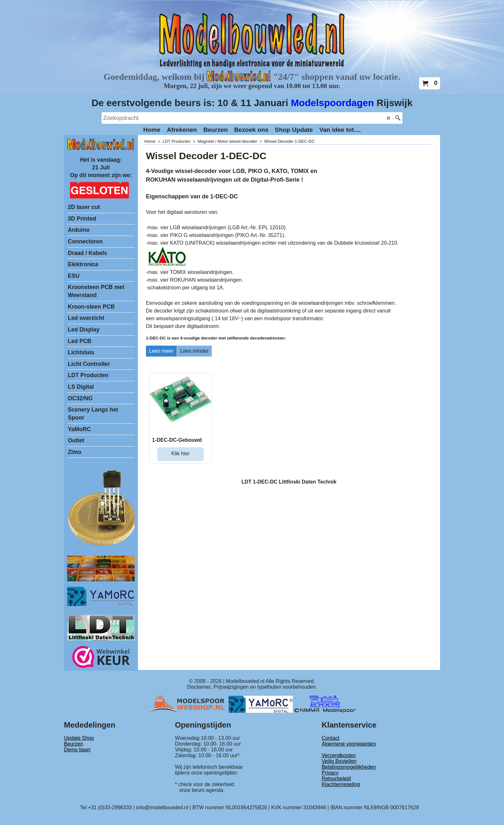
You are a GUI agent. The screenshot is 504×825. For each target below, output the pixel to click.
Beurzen (74, 744)
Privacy (330, 773)
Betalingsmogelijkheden (349, 767)
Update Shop (79, 738)
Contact (331, 738)
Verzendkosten (339, 755)
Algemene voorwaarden (349, 744)
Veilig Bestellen (339, 761)
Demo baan (77, 750)
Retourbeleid (336, 779)
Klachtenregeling (341, 784)
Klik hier (180, 453)
